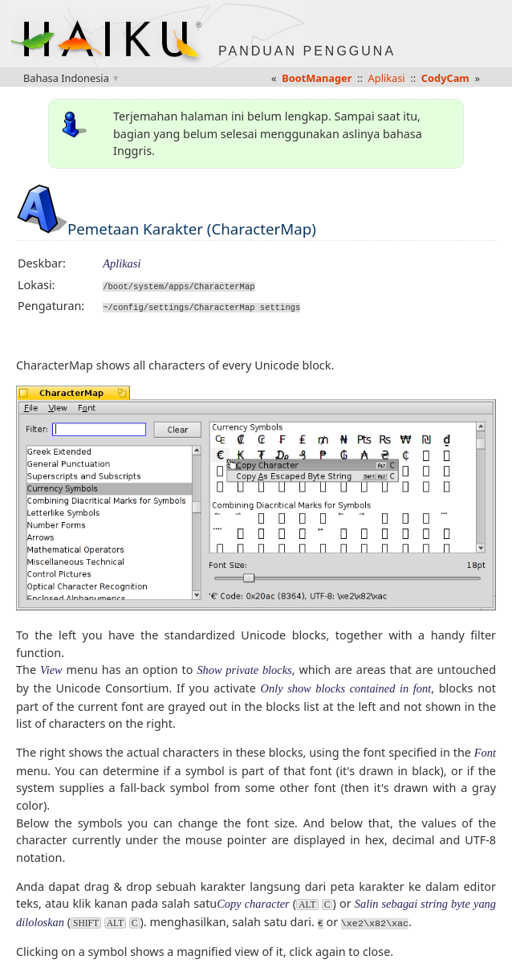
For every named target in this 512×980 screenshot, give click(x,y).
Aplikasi (387, 78)
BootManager (317, 78)
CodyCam (445, 78)
